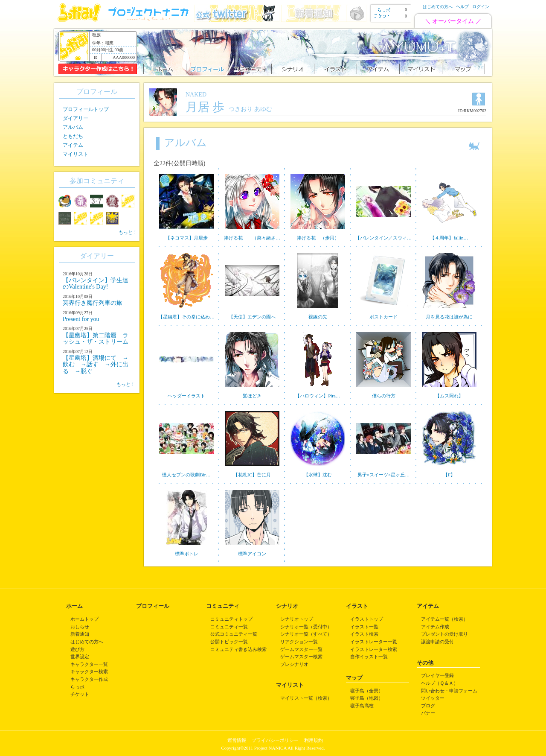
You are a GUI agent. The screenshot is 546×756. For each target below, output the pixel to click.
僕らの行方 (384, 396)
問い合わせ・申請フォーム (449, 691)
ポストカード (383, 317)
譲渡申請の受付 (437, 642)
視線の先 (318, 317)
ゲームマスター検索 (301, 657)
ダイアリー (76, 118)
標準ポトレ (187, 554)
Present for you (81, 319)
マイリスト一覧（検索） (306, 698)
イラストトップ (367, 619)
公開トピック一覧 (229, 642)
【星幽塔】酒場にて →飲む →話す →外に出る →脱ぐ (96, 365)
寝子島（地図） (367, 698)
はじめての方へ (438, 7)
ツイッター (433, 698)
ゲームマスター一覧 (301, 649)
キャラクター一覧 (89, 664)
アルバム (73, 127)
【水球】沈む (318, 475)
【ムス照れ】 (449, 396)
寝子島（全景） (367, 691)
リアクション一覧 (299, 642)
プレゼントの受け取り (444, 634)
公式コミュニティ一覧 (234, 634)
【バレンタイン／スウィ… (383, 238)
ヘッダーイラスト (186, 396)
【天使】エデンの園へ (252, 317)
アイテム (73, 145)
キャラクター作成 (89, 679)
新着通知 (80, 634)
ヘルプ (462, 7)
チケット (80, 694)
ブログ (428, 706)
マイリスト (76, 154)
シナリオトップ (297, 619)
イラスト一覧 (364, 627)
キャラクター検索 (89, 671)
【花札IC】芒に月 (252, 475)
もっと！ (128, 232)
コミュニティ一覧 (229, 627)
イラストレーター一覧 (374, 642)
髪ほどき (252, 396)
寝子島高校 (362, 706)
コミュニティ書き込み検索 (238, 649)
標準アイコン (252, 554)
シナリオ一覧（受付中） (306, 627)
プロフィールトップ (86, 109)
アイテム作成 (435, 627)
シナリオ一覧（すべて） (306, 634)
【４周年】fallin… (449, 238)
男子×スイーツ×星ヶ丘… (383, 475)
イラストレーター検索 (374, 649)
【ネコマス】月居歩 (187, 238)
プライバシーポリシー (275, 740)
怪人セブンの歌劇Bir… (186, 475)
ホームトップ (84, 619)
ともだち (73, 136)
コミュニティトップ (231, 619)
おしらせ (80, 627)
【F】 (449, 475)
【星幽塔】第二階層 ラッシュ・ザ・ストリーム (96, 339)
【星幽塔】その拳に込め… (186, 317)
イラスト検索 (364, 634)
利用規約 (314, 740)
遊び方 (77, 649)
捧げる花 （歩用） (318, 238)
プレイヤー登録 (437, 675)
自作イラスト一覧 (369, 657)
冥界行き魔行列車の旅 (93, 303)
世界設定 (80, 657)
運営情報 (237, 740)
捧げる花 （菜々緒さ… (252, 238)
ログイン (481, 7)
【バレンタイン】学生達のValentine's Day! (96, 283)
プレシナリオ (294, 664)
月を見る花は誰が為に (449, 317)
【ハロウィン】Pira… (318, 396)
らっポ (77, 687)
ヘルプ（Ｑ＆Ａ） (440, 683)
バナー (428, 713)
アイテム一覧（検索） (444, 619)
